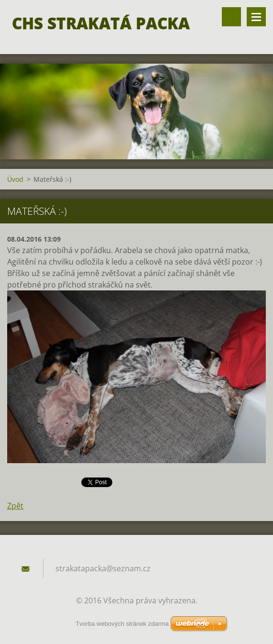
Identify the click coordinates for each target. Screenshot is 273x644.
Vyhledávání (231, 17)
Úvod (15, 179)
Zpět (15, 506)
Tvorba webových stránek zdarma (122, 624)
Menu (256, 17)
